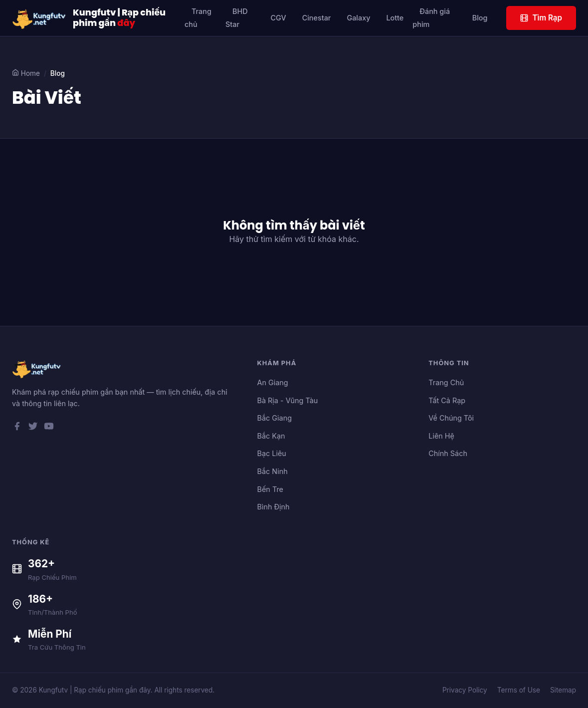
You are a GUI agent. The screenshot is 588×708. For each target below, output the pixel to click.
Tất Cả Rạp (447, 400)
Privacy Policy (465, 690)
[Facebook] (17, 428)
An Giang (273, 382)
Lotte (395, 18)
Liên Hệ (441, 436)
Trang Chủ (446, 382)
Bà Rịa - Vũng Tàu (288, 400)
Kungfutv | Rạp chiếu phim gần (119, 18)
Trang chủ (198, 18)
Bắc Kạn (271, 436)
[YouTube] (49, 428)
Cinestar (317, 18)
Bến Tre (270, 489)
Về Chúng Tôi (451, 418)
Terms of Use (519, 690)
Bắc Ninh (273, 471)
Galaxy (358, 18)
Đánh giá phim (431, 18)
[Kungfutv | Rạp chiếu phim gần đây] (39, 18)
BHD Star (237, 18)
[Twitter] (33, 428)
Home (26, 73)
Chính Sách (448, 453)
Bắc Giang (275, 418)
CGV (278, 18)
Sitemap (563, 690)
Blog (480, 18)
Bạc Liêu (272, 453)
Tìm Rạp (541, 18)
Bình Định (274, 507)
